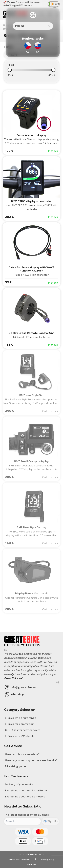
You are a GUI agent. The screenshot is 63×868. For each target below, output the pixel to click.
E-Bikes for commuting (19, 724)
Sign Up (52, 821)
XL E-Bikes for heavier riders (23, 730)
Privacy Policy (48, 859)
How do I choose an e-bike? (22, 754)
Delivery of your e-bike (19, 784)
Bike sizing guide (15, 766)
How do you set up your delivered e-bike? (31, 760)
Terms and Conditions (19, 859)
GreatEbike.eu (13, 678)
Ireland (19, 26)
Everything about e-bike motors (25, 796)
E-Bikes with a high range (21, 718)
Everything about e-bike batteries (26, 790)
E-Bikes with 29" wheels (20, 736)
